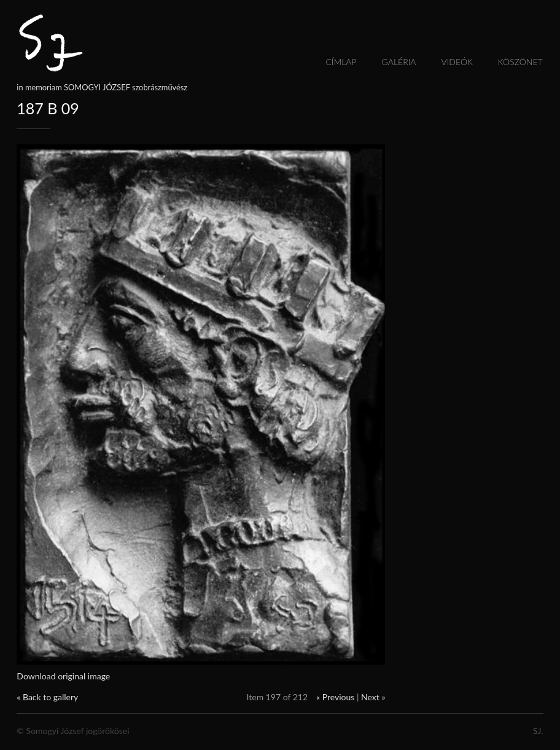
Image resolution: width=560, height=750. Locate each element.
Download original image (63, 676)
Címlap (341, 62)
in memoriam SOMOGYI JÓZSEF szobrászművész (102, 87)
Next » (373, 697)
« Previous (335, 697)
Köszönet (520, 62)
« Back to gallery (47, 697)
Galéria (399, 62)
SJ (537, 731)
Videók (457, 62)
